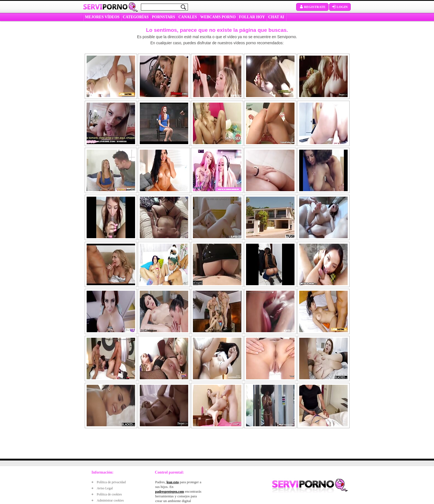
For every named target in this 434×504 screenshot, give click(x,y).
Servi (105, 7)
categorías (136, 17)
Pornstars (164, 17)
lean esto (173, 482)
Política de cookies (109, 494)
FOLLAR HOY (252, 17)
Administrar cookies (110, 500)
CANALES (188, 17)
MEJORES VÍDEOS (102, 17)
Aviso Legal (105, 488)
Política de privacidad (111, 482)
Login (340, 7)
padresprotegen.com (170, 492)
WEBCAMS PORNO (218, 17)
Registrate (312, 7)
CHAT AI (276, 17)
